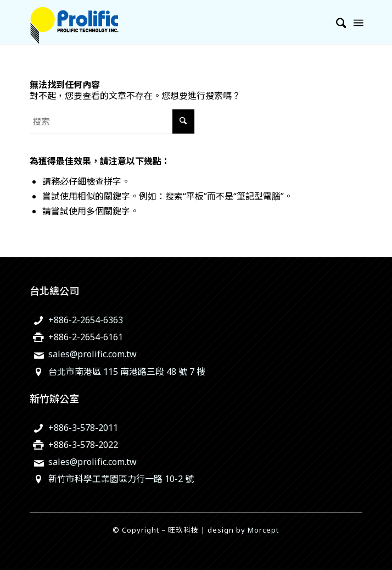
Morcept (263, 530)
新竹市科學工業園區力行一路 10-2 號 (121, 479)
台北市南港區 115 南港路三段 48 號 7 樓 (127, 372)
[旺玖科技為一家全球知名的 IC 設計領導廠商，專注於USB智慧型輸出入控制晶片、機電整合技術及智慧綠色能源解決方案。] (163, 22)
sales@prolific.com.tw (93, 354)
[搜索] (336, 22)
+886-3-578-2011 (83, 428)
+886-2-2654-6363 (86, 320)
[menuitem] (336, 22)
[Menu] (357, 22)
